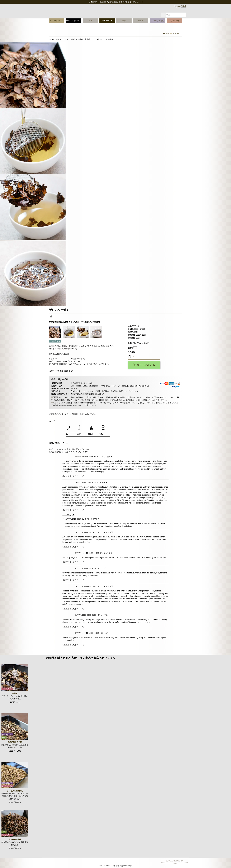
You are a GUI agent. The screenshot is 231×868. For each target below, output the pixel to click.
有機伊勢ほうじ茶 (15, 742)
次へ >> (176, 33)
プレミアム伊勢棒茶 (15, 791)
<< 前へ (166, 33)
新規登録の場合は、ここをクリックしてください (69, 452)
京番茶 (15, 693)
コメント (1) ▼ (68, 515)
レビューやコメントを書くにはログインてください (70, 449)
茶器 (124, 21)
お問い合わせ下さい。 (89, 414)
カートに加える (144, 365)
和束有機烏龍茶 (15, 840)
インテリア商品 (157, 21)
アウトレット (174, 21)
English (177, 6)
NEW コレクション (73, 21)
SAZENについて (57, 21)
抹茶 (90, 21)
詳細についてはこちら (139, 386)
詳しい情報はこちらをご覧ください (152, 400)
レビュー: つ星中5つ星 (67, 359)
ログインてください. (73, 361)
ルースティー (107, 21)
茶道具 (141, 21)
